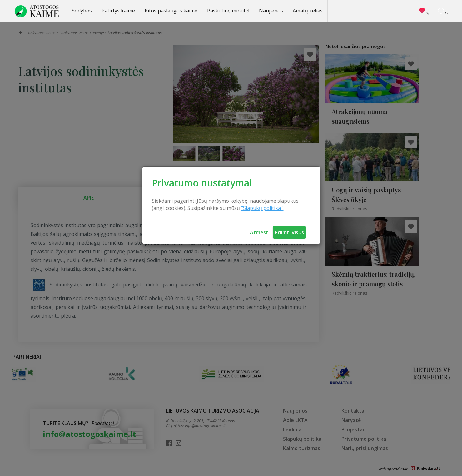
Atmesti (260, 232)
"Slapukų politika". (262, 208)
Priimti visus (289, 232)
